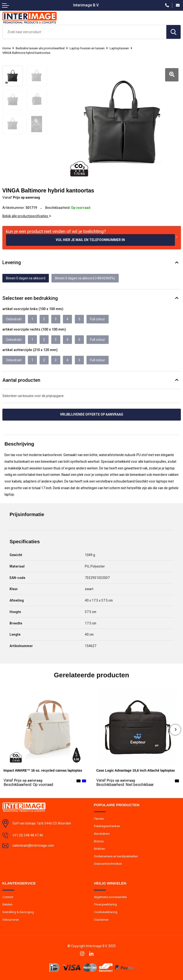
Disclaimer (101, 920)
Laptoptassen (119, 48)
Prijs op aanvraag (23, 780)
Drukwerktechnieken (108, 864)
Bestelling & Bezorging (18, 912)
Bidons (99, 841)
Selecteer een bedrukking (30, 298)
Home (7, 48)
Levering (12, 262)
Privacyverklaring (105, 904)
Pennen (99, 819)
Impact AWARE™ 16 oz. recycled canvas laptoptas (43, 770)
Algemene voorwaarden (110, 897)
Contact (8, 897)
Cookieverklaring (106, 912)
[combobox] (84, 32)
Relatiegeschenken (107, 826)
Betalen (8, 904)
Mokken (99, 849)
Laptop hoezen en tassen (87, 48)
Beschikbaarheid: (28, 785)
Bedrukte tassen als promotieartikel (40, 48)
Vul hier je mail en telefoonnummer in (90, 240)
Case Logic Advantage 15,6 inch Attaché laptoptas (136, 770)
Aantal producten (21, 380)
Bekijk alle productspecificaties (27, 216)
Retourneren (11, 920)
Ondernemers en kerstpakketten (116, 856)
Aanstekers (102, 834)
